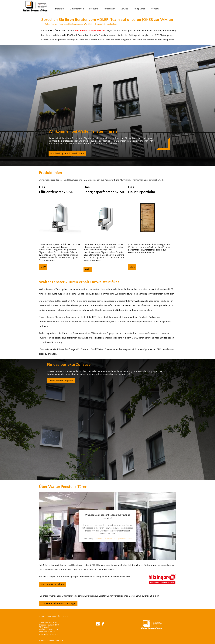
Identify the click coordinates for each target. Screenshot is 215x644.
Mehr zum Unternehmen (53, 584)
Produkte (94, 9)
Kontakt (155, 9)
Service (124, 9)
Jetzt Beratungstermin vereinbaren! (67, 153)
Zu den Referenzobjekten (61, 381)
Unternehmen (77, 9)
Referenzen (109, 9)
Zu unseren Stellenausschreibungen (58, 603)
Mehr (43, 267)
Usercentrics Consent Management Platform (113, 539)
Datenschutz (63, 616)
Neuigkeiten (140, 9)
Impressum (52, 616)
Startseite (60, 9)
